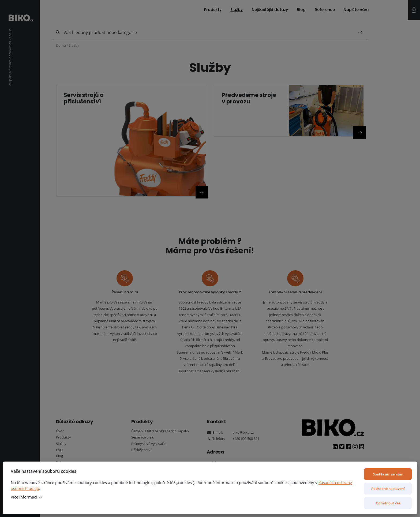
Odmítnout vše (388, 503)
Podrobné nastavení (388, 489)
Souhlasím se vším (388, 474)
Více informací (24, 497)
